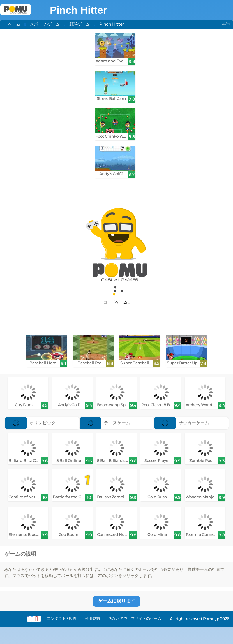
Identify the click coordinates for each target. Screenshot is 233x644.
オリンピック (30, 423)
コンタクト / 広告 (62, 619)
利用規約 (92, 619)
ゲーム (14, 24)
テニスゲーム (105, 423)
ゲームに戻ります (116, 601)
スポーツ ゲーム (45, 24)
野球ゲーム (80, 24)
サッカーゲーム (182, 423)
